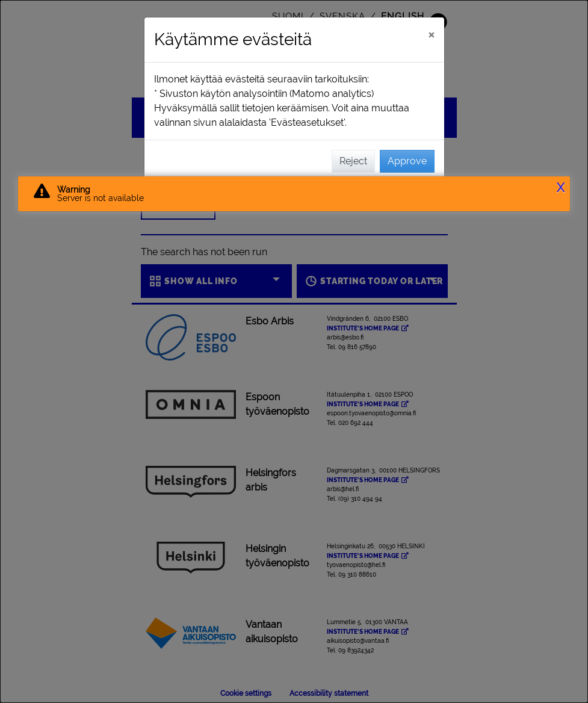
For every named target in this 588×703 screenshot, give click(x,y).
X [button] (561, 188)
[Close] (431, 34)
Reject (353, 161)
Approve (407, 161)
